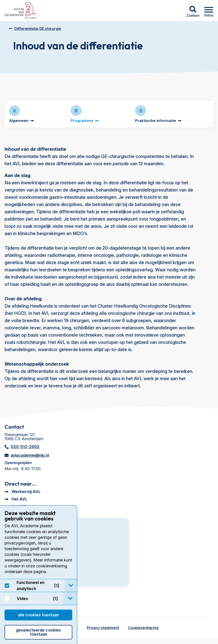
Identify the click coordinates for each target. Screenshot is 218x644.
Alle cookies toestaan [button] (38, 615)
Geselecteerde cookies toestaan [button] (38, 632)
